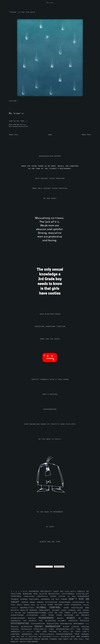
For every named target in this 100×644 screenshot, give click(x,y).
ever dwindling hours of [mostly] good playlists (50, 424)
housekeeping (50, 409)
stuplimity (41, 629)
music (62, 618)
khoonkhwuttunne (38, 613)
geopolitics (28, 608)
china (54, 596)
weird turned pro (53, 639)
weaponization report (50, 156)
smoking (85, 627)
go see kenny (50, 199)
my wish (50, 527)
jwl (25, 613)
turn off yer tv (20, 637)
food (51, 605)
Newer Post (14, 135)
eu (88, 602)
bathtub (44, 594)
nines (72, 618)
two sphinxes (46, 637)
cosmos (25, 599)
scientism (28, 627)
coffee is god (68, 596)
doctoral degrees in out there (49, 599)
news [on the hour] (50, 339)
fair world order (21, 605)
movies (33, 618)
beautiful (55, 594)
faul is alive (39, 605)
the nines (50, 3)
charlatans (30, 596)
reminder (79, 624)
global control (50, 608)
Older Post (86, 135)
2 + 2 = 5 (17, 592)
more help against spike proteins (50, 188)
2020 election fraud (50, 314)
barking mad (31, 594)
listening (34, 615)
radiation (53, 624)
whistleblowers (29, 642)
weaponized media (31, 639)
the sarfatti (29, 632)
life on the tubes (60, 613)
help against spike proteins (50, 179)
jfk (80, 610)
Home (50, 135)
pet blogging (49, 621)
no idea (84, 618)
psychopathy (39, 624)
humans (34, 610)
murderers (48, 618)
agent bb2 (59, 592)
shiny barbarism (49, 627)
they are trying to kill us (55, 632)
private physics (79, 621)
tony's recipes (50, 394)
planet (63, 621)
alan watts (71, 592)
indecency (23, 125)
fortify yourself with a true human (50, 380)
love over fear (53, 615)
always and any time (50, 542)
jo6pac (86, 610)
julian (19, 613)
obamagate (17, 621)
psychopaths (21, 624)
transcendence (65, 634)
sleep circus (72, 627)
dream (41, 602)
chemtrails (43, 596)
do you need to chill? (50, 439)
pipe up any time (17, 121)
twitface (33, 637)
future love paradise (69, 605)
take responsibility (63, 629)
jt (13, 613)
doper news (29, 602)
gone (68, 608)
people (34, 621)
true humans (82, 634)
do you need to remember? (50, 512)
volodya (66, 637)
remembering (67, 624)
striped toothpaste (22, 629)
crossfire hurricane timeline (50, 327)
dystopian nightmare (59, 602)
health (25, 610)
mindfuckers (20, 618)
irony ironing (69, 610)
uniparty (57, 637)
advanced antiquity (41, 591)
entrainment (80, 602)
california (69, 594)
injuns (56, 610)
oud (26, 621)
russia (16, 627)
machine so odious (77, 615)
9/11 (26, 592)
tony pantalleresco (45, 634)
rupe (87, 624)
